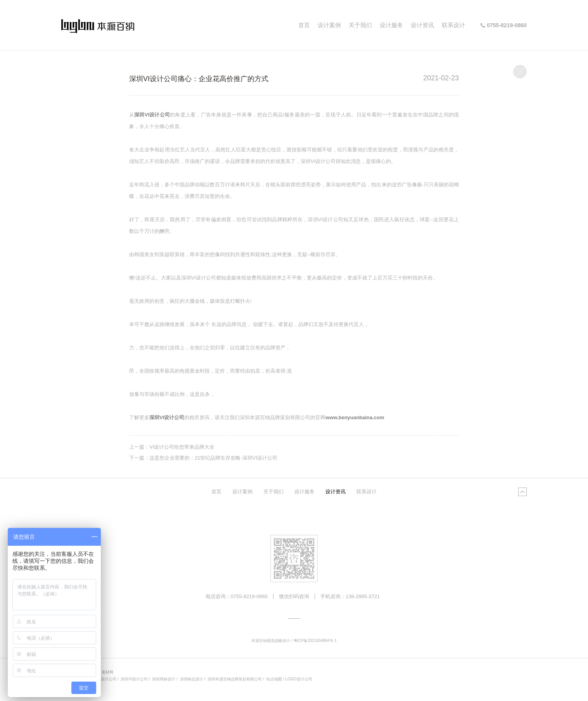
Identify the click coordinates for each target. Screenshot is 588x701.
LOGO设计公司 (299, 679)
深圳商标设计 (164, 679)
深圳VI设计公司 (134, 679)
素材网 (107, 672)
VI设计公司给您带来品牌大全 (182, 447)
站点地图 (274, 679)
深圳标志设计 (192, 679)
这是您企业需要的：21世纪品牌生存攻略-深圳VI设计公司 (213, 458)
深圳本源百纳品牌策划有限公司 (235, 679)
